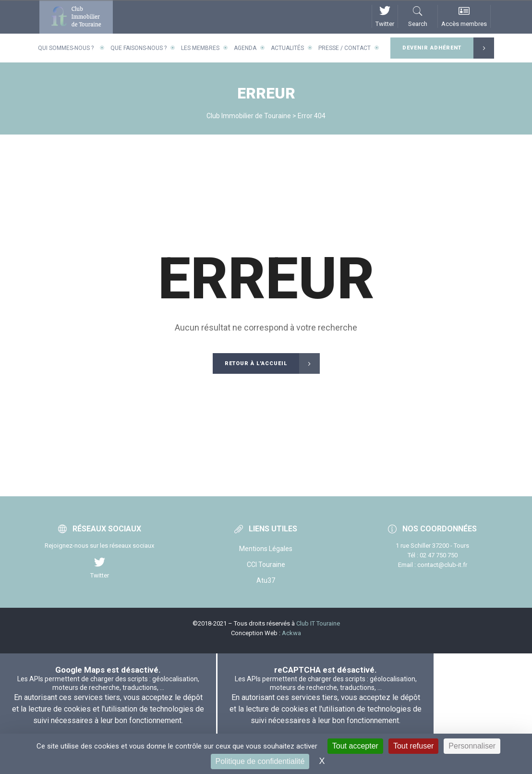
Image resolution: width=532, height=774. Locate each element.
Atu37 (266, 580)
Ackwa (291, 633)
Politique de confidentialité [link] (260, 761)
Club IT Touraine (318, 623)
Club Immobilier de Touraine (249, 116)
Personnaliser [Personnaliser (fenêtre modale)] (472, 746)
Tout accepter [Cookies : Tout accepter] (355, 746)
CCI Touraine (266, 565)
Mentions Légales (266, 549)
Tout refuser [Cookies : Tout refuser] (413, 746)
